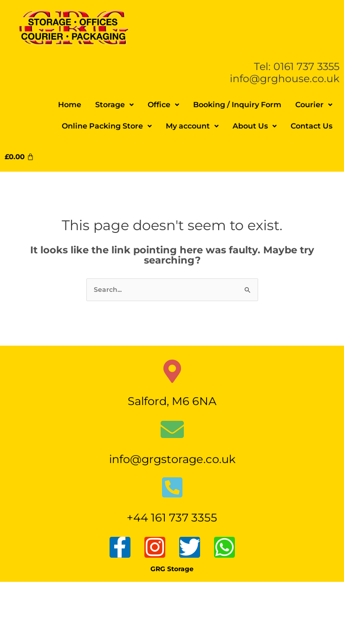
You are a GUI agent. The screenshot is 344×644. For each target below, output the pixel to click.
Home (70, 105)
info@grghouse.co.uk (285, 78)
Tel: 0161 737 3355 (297, 66)
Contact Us (312, 126)
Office (163, 105)
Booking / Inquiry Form (237, 105)
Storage (114, 105)
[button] (114, 105)
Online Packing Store (107, 126)
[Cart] (23, 157)
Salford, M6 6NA (172, 401)
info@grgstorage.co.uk (172, 459)
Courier (314, 105)
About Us (255, 126)
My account (192, 126)
